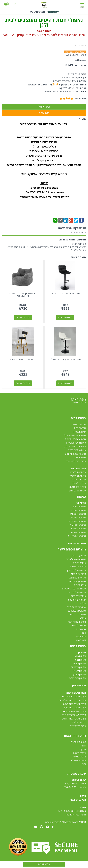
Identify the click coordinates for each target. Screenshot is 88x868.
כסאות (81, 496)
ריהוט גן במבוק (80, 674)
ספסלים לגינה (80, 585)
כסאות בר (81, 503)
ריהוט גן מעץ (80, 656)
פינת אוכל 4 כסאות (78, 487)
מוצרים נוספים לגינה (72, 549)
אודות (83, 746)
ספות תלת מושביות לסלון (75, 446)
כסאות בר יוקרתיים (78, 514)
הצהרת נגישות (80, 753)
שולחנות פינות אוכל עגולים (74, 435)
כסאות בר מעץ (80, 506)
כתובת (83, 807)
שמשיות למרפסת (78, 625)
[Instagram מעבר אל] (42, 827)
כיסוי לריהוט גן (79, 685)
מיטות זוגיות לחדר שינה (76, 461)
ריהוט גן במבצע (79, 663)
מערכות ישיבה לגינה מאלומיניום (72, 700)
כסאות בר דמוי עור (78, 525)
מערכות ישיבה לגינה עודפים (74, 719)
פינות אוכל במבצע (78, 472)
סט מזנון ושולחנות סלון (76, 443)
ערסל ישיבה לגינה (78, 596)
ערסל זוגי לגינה (79, 563)
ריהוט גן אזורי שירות (78, 678)
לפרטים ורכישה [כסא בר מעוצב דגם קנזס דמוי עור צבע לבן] (65, 383)
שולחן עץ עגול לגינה (77, 581)
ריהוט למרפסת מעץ (77, 578)
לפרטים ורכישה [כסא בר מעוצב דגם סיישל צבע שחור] (23, 383)
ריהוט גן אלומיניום (78, 667)
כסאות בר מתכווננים (77, 521)
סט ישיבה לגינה (79, 722)
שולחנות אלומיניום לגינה (75, 439)
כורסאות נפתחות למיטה (76, 454)
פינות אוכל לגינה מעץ (77, 592)
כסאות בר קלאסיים (78, 532)
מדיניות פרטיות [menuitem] (79, 402)
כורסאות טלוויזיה (79, 424)
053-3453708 (38, 12)
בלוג (84, 764)
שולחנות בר (81, 457)
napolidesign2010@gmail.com (62, 822)
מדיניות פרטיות (79, 757)
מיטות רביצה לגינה (78, 726)
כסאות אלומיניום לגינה (76, 607)
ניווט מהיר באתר (74, 736)
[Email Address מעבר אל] (36, 827)
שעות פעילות (77, 773)
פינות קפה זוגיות (79, 556)
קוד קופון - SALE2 (17, 35)
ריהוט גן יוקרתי (80, 671)
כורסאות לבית (80, 428)
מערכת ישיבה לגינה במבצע (74, 711)
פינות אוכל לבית (78, 468)
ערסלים (83, 618)
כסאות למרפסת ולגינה (76, 611)
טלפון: (83, 796)
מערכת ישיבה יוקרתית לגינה (74, 715)
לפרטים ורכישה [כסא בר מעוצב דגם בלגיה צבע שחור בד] (65, 317)
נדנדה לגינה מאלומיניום (76, 559)
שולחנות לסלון (80, 432)
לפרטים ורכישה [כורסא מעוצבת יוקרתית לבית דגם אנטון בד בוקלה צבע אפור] (23, 317)
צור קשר (82, 749)
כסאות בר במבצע (78, 510)
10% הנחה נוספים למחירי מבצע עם (59, 35)
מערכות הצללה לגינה (77, 622)
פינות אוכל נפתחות (78, 491)
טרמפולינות (81, 636)
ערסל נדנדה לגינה (78, 566)
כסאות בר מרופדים (78, 518)
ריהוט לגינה (78, 646)
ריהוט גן (82, 652)
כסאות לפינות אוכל (77, 543)
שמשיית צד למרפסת (77, 600)
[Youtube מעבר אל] (47, 827)
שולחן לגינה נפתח (78, 614)
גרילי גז (83, 603)
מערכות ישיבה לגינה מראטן (74, 704)
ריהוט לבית (78, 418)
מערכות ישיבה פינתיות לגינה (74, 697)
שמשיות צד (81, 629)
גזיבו (84, 633)
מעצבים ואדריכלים (78, 760)
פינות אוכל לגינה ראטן (77, 570)
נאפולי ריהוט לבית (78, 742)
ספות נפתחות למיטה (77, 450)
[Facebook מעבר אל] (53, 827)
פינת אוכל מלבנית (78, 479)
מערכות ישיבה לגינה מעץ (75, 708)
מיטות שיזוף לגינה (78, 574)
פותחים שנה (44, 31)
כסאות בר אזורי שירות (77, 536)
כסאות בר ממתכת (78, 529)
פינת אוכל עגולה (79, 483)
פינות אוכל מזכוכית (78, 476)
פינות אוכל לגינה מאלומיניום (74, 589)
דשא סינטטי (81, 640)
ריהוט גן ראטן (80, 660)
